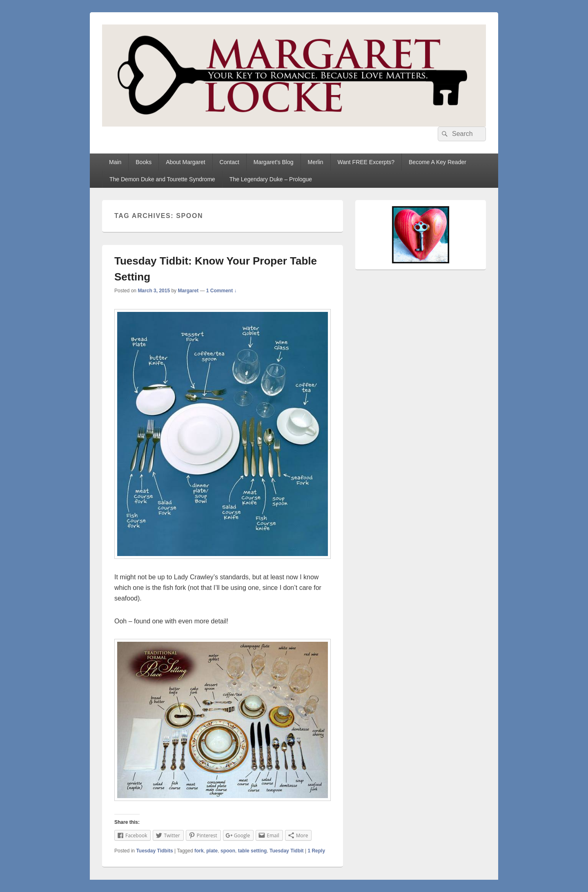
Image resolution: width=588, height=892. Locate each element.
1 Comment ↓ (222, 291)
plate (212, 851)
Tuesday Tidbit (287, 851)
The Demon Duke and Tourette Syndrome (162, 179)
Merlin (315, 162)
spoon (228, 851)
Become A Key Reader (438, 162)
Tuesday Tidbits (154, 851)
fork (199, 851)
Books (144, 162)
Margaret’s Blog (274, 162)
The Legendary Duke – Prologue (271, 179)
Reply (316, 851)
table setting (253, 851)
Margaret (188, 291)
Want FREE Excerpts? (366, 162)
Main (115, 162)
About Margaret (186, 162)
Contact (229, 162)
